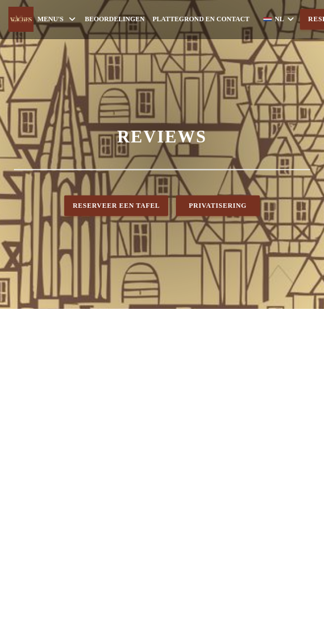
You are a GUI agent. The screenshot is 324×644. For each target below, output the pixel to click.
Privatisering (218, 206)
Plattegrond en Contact (201, 19)
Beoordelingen (115, 19)
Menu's (57, 19)
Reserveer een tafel (116, 206)
